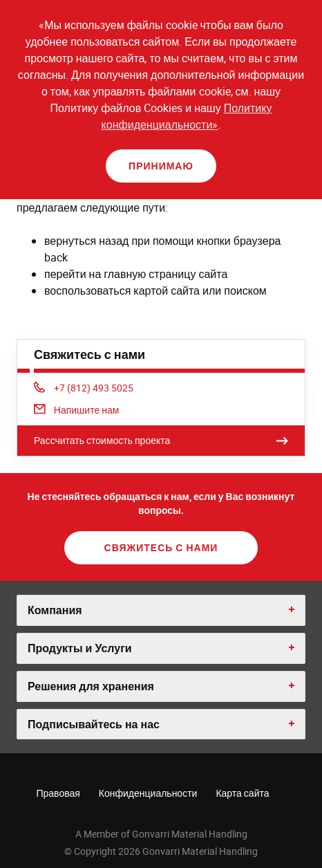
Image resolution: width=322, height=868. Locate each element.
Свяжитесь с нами (161, 547)
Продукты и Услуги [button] (80, 648)
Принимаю (161, 166)
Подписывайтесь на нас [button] (94, 724)
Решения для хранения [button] (91, 686)
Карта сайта (242, 793)
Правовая (58, 793)
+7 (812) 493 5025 (84, 388)
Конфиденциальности (148, 793)
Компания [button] (55, 610)
